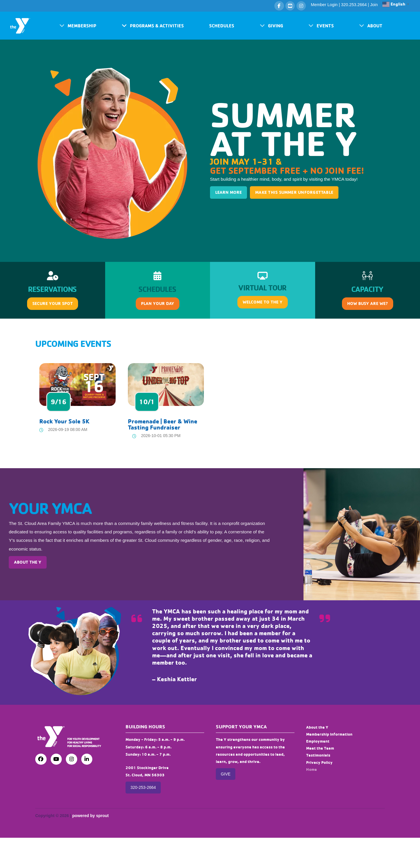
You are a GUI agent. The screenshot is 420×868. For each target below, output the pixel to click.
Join (374, 5)
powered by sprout (90, 816)
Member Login (324, 5)
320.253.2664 (354, 5)
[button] (78, 26)
